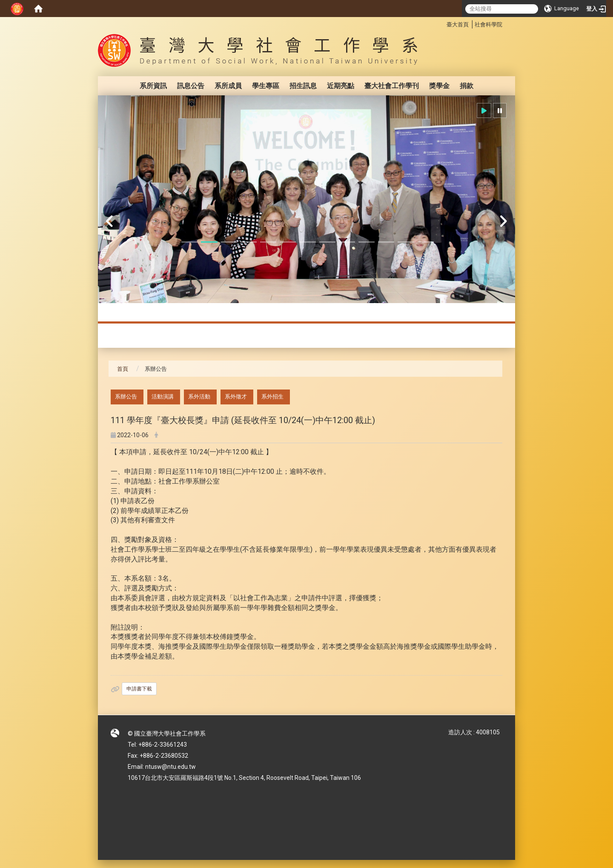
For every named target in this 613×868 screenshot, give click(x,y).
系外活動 (199, 397)
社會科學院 (488, 24)
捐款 (467, 86)
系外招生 (272, 397)
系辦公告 (126, 397)
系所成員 (228, 86)
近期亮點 (341, 86)
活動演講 (163, 397)
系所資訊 (153, 86)
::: (442, 23)
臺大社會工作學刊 (392, 86)
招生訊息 (303, 86)
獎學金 (439, 86)
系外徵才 (236, 397)
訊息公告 (191, 86)
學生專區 (266, 86)
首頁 (123, 369)
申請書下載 (139, 689)
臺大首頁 (458, 24)
